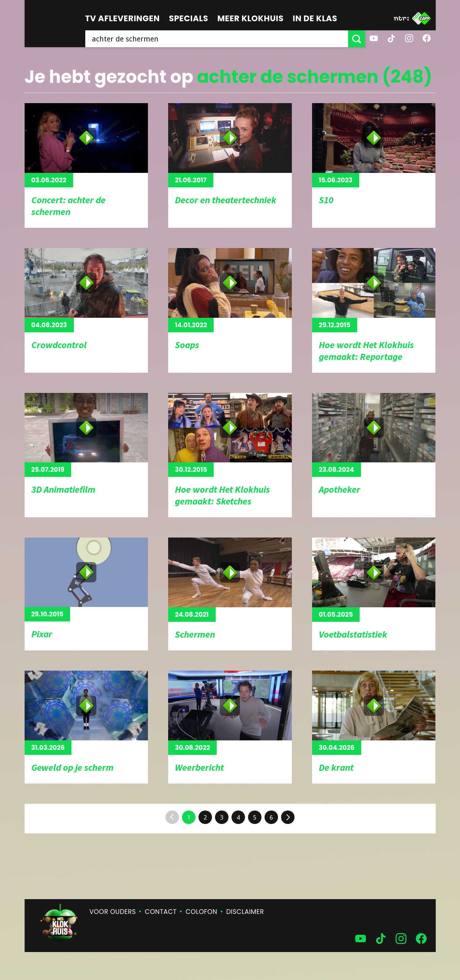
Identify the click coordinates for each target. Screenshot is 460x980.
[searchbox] (217, 39)
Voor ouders (113, 912)
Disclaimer (245, 912)
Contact (161, 912)
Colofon (202, 912)
